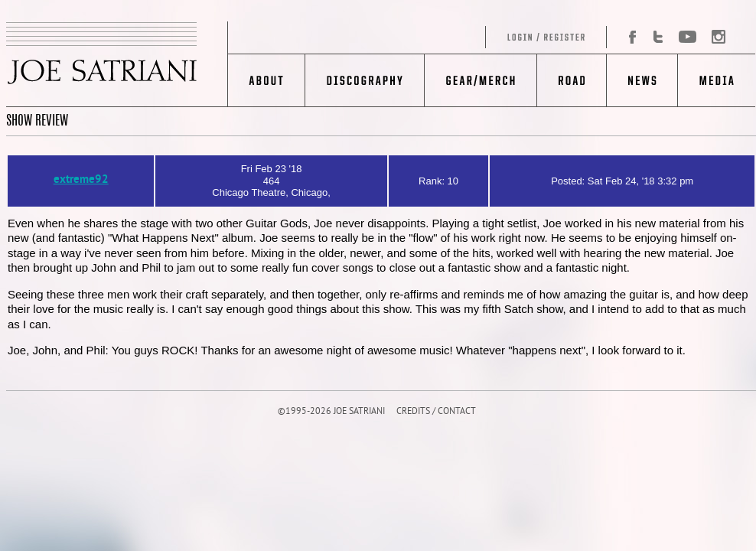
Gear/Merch (480, 80)
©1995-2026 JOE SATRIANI (331, 412)
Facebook (627, 37)
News (642, 80)
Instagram (714, 37)
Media (717, 80)
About (267, 80)
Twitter (658, 37)
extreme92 (81, 180)
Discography (365, 80)
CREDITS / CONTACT (436, 412)
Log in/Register (418, 37)
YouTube (687, 37)
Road (571, 80)
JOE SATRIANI (117, 64)
